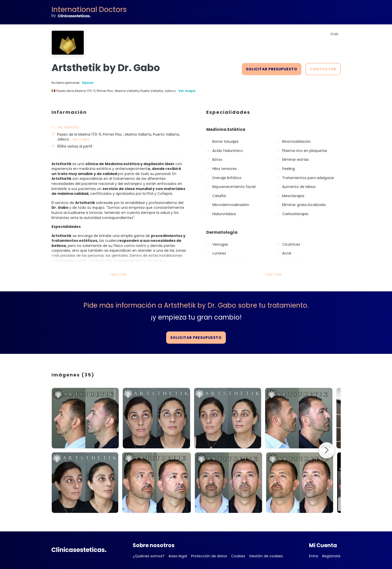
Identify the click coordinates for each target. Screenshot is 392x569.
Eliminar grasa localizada (304, 205)
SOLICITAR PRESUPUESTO (272, 69)
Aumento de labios (299, 187)
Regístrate (331, 556)
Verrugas (220, 244)
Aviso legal (178, 556)
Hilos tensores (225, 169)
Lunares (219, 253)
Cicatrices (291, 244)
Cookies (238, 556)
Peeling (288, 169)
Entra (314, 556)
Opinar (88, 83)
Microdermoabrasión (231, 205)
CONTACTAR (323, 69)
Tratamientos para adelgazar (308, 178)
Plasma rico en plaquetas (305, 151)
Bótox (217, 160)
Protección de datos (209, 556)
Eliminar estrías (295, 160)
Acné (287, 253)
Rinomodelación (296, 141)
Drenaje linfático (227, 178)
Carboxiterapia (295, 214)
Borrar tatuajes (225, 141)
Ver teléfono (68, 127)
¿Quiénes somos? (149, 556)
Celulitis (219, 196)
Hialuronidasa (224, 214)
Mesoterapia (293, 196)
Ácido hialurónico (228, 151)
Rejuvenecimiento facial (234, 187)
